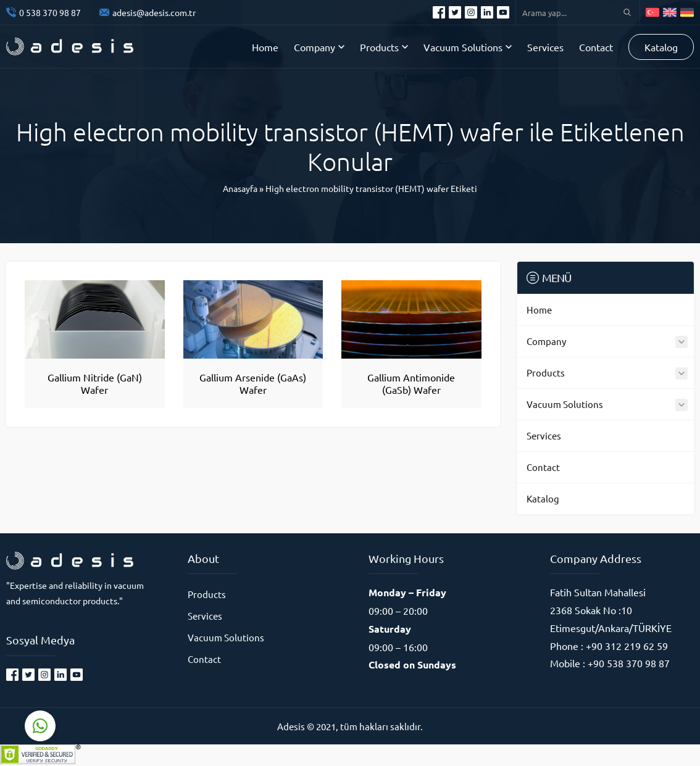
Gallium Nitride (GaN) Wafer (95, 383)
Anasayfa (240, 188)
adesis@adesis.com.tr (154, 12)
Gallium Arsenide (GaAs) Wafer (253, 383)
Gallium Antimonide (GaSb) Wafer (411, 383)
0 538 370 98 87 (50, 12)
